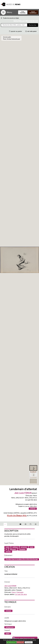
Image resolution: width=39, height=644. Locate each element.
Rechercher (33, 25)
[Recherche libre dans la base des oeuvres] (14, 25)
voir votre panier (31, 31)
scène (8, 547)
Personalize (29, 642)
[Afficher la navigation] (3, 12)
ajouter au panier (16, 31)
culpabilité (22, 549)
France (14, 592)
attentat (8, 552)
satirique (15, 547)
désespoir (13, 549)
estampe (33, 509)
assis (32, 547)
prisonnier (24, 547)
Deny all (21, 642)
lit (6, 549)
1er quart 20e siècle (21, 595)
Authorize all (11, 642)
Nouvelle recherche (26, 21)
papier (8, 634)
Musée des (17, 516)
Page (23, 12)
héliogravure (10, 627)
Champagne (20, 592)
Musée (33, 12)
